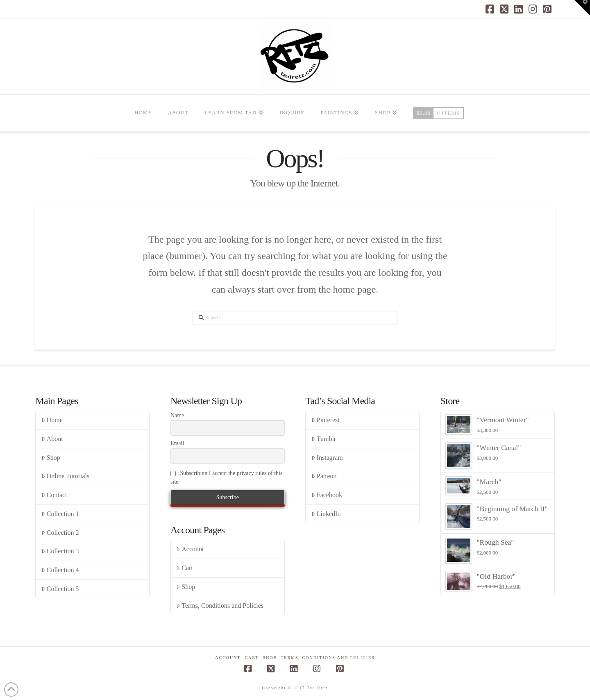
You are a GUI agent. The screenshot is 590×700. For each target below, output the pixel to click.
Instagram (327, 458)
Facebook (327, 495)
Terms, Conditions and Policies (220, 606)
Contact (54, 495)
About (52, 439)
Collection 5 (60, 589)
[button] (582, 8)
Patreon (324, 476)
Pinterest (326, 420)
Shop (51, 458)
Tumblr (324, 439)
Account (190, 549)
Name (177, 415)
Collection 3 (60, 551)
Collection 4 (60, 570)
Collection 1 (60, 514)
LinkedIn (326, 514)
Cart (184, 568)
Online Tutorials (65, 476)
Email (177, 443)
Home (52, 420)
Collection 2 (60, 533)
